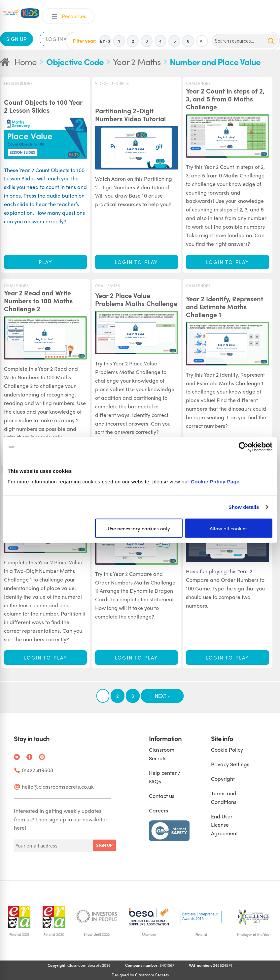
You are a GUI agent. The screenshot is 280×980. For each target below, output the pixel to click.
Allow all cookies (229, 528)
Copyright (223, 779)
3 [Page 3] (133, 696)
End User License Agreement (224, 825)
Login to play (136, 262)
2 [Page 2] (118, 696)
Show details (244, 507)
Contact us (162, 796)
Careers (158, 810)
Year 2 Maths (137, 61)
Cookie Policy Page (215, 481)
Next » (162, 696)
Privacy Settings (230, 764)
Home (25, 61)
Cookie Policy (227, 750)
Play (45, 262)
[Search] (245, 41)
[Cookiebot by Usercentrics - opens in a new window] (244, 447)
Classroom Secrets (152, 975)
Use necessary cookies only (139, 528)
